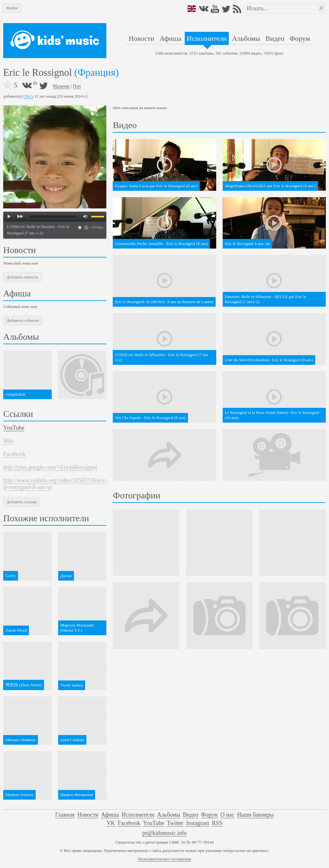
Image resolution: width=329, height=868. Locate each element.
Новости (141, 38)
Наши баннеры (255, 815)
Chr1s (28, 96)
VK (111, 823)
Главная (65, 815)
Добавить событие (23, 320)
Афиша (171, 38)
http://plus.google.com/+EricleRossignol (50, 467)
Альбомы (246, 38)
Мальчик (61, 86)
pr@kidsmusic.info (164, 833)
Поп (77, 86)
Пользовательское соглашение (165, 859)
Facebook (14, 454)
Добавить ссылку (22, 502)
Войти (12, 8)
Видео (275, 38)
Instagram (198, 823)
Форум (300, 38)
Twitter (175, 823)
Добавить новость (22, 277)
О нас (227, 815)
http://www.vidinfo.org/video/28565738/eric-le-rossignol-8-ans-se (55, 484)
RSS (217, 823)
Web (9, 441)
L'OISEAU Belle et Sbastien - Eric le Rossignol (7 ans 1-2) (38, 230)
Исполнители (207, 38)
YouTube (14, 428)
